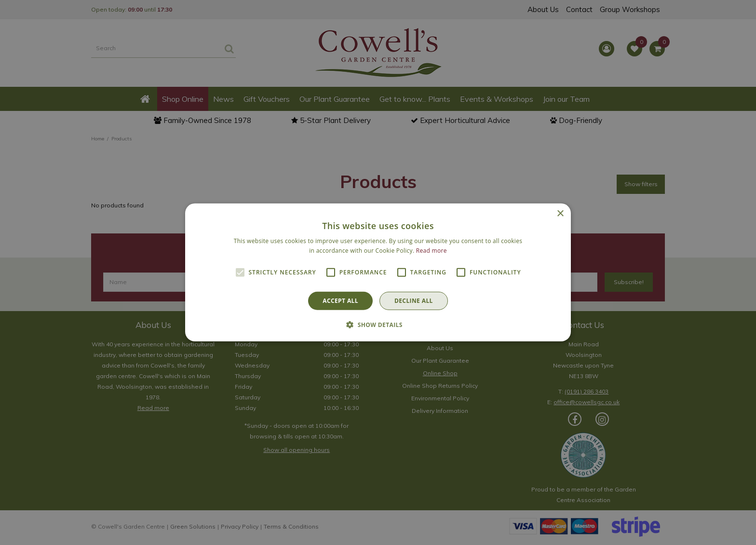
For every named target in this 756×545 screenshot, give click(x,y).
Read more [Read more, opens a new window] (432, 251)
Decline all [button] (414, 301)
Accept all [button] (340, 301)
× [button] (560, 214)
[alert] (378, 272)
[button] (378, 325)
